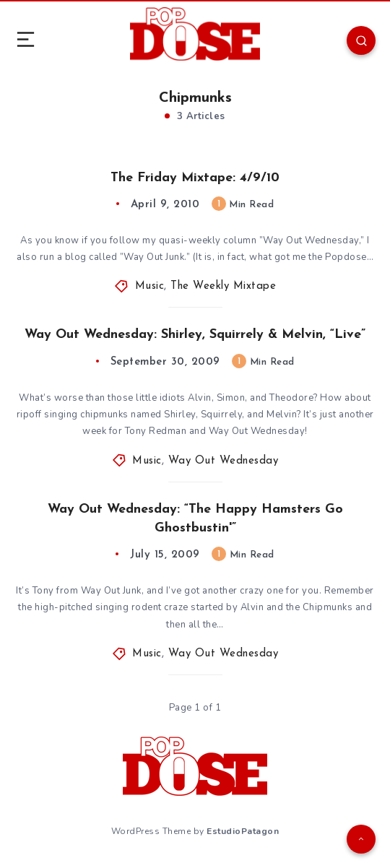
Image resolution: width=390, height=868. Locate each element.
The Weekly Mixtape (223, 286)
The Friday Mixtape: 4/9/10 (195, 178)
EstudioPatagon (243, 831)
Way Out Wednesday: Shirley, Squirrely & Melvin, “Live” (195, 335)
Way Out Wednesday (224, 461)
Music (150, 286)
